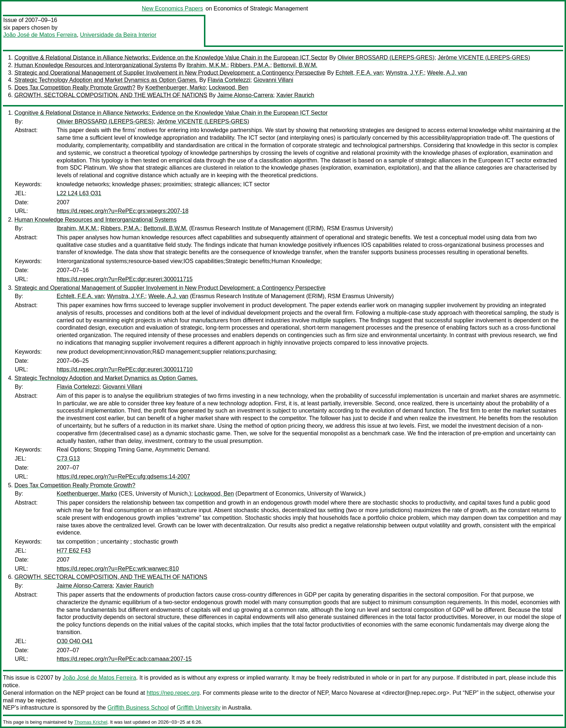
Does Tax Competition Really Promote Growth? (75, 88)
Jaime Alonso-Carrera (245, 95)
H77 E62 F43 (74, 551)
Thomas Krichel (91, 722)
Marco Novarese (352, 693)
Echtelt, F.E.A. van (359, 73)
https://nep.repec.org (173, 693)
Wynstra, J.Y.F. (405, 73)
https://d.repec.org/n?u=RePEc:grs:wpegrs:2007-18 (123, 211)
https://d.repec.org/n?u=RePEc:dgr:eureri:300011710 (125, 369)
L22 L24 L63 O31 (79, 193)
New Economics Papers (173, 8)
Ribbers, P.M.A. (251, 65)
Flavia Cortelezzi (229, 80)
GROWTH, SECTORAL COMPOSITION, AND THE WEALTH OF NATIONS (111, 95)
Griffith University (199, 708)
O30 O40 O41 (75, 641)
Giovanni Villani (273, 80)
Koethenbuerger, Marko (176, 88)
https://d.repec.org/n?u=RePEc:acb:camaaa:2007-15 (124, 659)
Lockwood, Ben (229, 88)
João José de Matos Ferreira (40, 35)
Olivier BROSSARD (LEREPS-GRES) (386, 58)
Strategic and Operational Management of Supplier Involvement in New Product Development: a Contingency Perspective (170, 73)
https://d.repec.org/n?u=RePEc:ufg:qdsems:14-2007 (123, 477)
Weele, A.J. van (447, 73)
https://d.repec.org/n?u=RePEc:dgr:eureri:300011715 (125, 279)
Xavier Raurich (295, 95)
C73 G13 (68, 459)
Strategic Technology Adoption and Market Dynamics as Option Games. (106, 80)
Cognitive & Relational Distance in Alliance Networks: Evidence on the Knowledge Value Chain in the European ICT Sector (171, 58)
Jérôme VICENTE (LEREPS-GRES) (484, 58)
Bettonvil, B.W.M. (295, 65)
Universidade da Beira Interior (118, 35)
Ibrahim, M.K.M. (207, 65)
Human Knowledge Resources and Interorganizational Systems (95, 65)
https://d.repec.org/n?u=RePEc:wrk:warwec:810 (118, 569)
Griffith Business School (138, 708)
